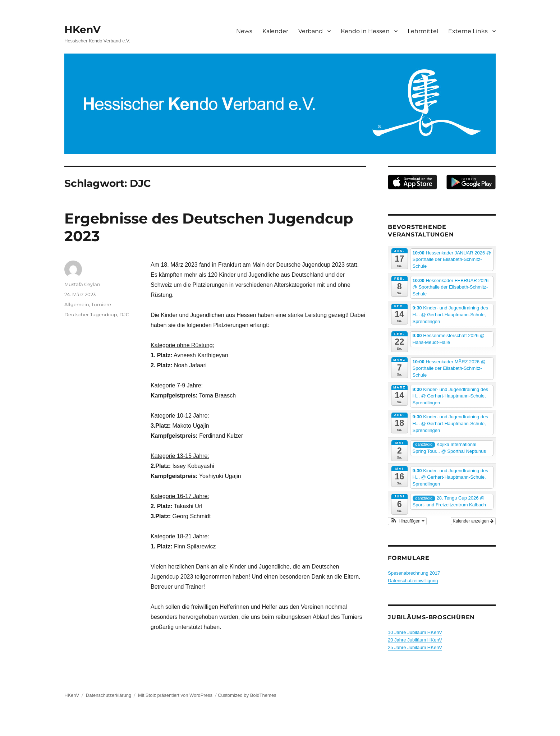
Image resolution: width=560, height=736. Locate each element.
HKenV (82, 29)
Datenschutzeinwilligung (413, 581)
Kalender (275, 31)
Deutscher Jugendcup (91, 314)
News (244, 31)
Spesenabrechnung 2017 (414, 573)
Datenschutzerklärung (109, 695)
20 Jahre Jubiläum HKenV (415, 640)
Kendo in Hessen (365, 31)
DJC (124, 314)
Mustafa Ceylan (82, 284)
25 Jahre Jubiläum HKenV (415, 647)
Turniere (101, 304)
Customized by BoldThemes (247, 695)
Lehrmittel (423, 31)
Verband (311, 31)
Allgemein (77, 304)
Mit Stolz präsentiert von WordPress (175, 695)
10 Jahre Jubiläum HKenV (415, 632)
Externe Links (468, 31)
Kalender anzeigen (473, 521)
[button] (407, 521)
